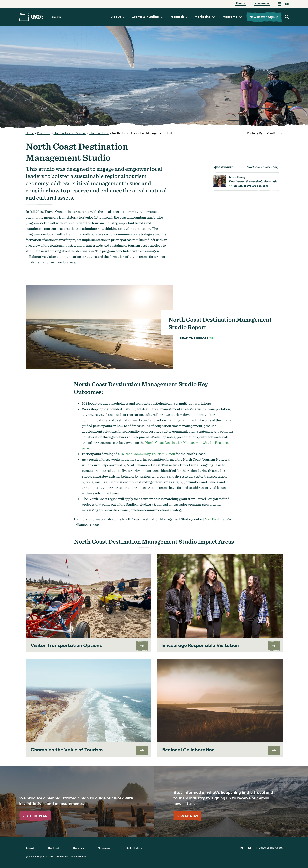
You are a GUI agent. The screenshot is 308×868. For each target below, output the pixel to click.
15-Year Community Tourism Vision (148, 454)
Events (240, 3)
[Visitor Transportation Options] (88, 603)
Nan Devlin (214, 519)
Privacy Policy (78, 857)
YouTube (250, 848)
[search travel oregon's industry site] (287, 17)
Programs (232, 17)
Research (179, 17)
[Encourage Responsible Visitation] (220, 603)
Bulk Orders (134, 848)
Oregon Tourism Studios (70, 133)
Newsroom (262, 3)
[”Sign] (231, 801)
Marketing (205, 17)
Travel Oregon (40, 17)
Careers (78, 848)
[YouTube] (287, 5)
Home (30, 133)
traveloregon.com (269, 847)
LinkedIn (241, 848)
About (118, 17)
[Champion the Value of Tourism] (88, 708)
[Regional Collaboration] (220, 708)
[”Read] (77, 801)
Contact (53, 848)
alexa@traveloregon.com (251, 186)
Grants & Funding (147, 17)
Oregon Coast (99, 133)
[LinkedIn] (280, 5)
